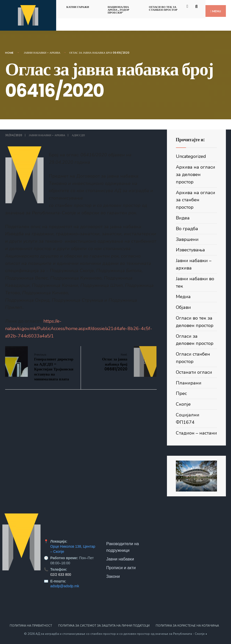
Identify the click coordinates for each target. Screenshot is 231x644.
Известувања (190, 250)
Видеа (183, 218)
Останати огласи (194, 372)
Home (9, 53)
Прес (181, 393)
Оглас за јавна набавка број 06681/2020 (115, 362)
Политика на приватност (31, 626)
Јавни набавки (120, 559)
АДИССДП (78, 135)
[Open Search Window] (197, 6)
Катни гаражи (78, 7)
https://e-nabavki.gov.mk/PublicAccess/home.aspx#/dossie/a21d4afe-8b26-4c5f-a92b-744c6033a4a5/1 (79, 329)
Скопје (183, 404)
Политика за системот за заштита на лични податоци (104, 626)
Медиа (183, 297)
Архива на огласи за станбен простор (196, 200)
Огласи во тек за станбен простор (163, 8)
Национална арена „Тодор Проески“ (119, 10)
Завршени (187, 239)
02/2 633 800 (61, 575)
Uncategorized (191, 156)
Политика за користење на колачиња (187, 626)
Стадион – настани (196, 433)
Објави (183, 307)
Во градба (187, 229)
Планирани (189, 383)
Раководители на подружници (123, 547)
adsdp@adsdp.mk (65, 586)
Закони (113, 576)
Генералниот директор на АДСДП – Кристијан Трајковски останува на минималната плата (54, 367)
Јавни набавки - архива (42, 53)
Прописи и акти (121, 568)
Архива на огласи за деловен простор (196, 174)
